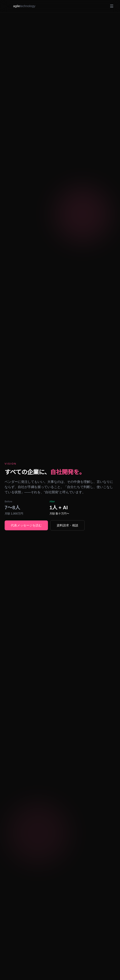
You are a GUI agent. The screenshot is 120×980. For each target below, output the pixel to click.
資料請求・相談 (70, 525)
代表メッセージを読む (27, 525)
